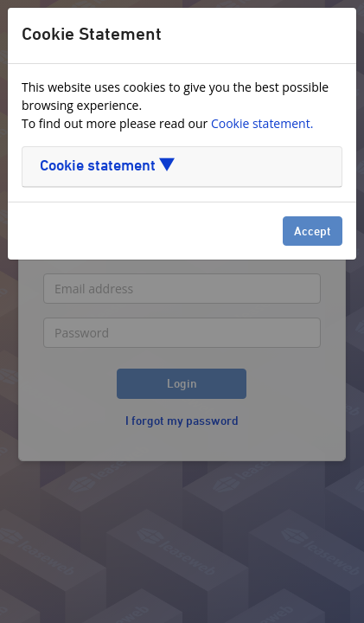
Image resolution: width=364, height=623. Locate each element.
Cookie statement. (262, 123)
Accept (313, 232)
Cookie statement (107, 167)
